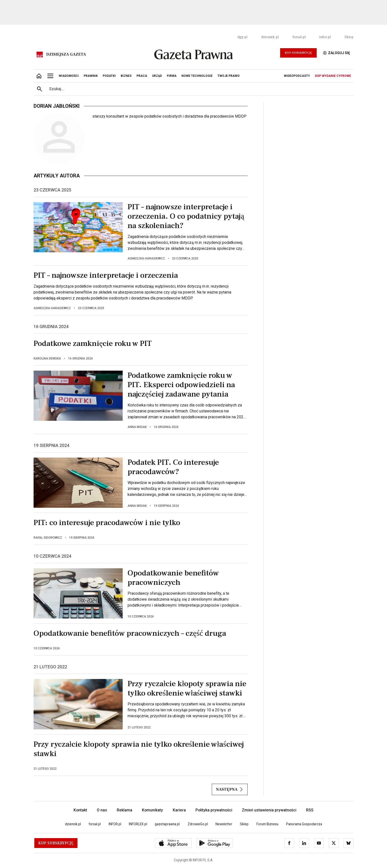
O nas (102, 810)
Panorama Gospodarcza (304, 824)
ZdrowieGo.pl (198, 824)
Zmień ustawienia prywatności (269, 810)
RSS (310, 810)
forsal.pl (299, 37)
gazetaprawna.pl (167, 824)
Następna (230, 789)
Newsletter (224, 824)
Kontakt (80, 810)
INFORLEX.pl (138, 824)
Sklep (349, 37)
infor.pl (325, 37)
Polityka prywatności (214, 810)
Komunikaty (152, 810)
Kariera (179, 810)
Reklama (125, 810)
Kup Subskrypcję (298, 53)
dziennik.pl (270, 37)
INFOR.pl (115, 824)
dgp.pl (242, 37)
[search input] (199, 89)
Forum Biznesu (267, 824)
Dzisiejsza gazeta (66, 54)
